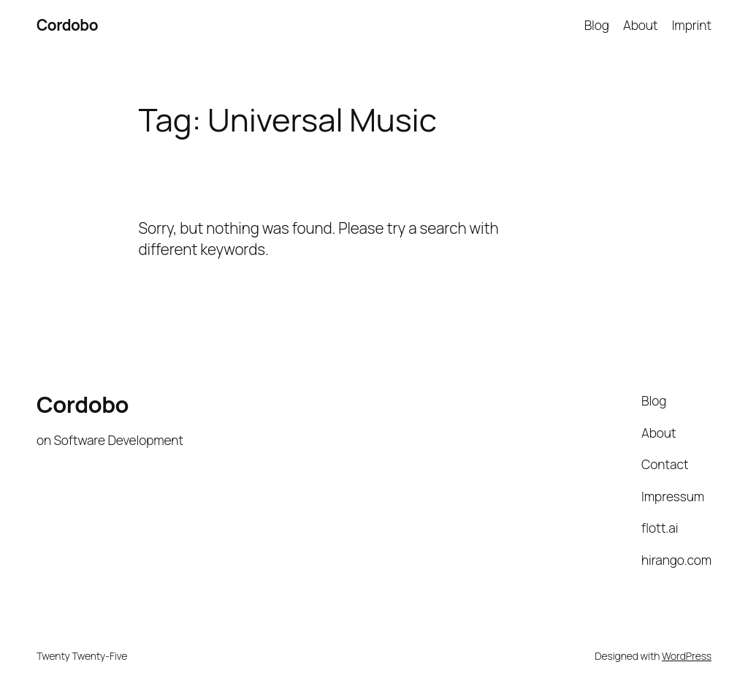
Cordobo (67, 25)
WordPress (687, 656)
